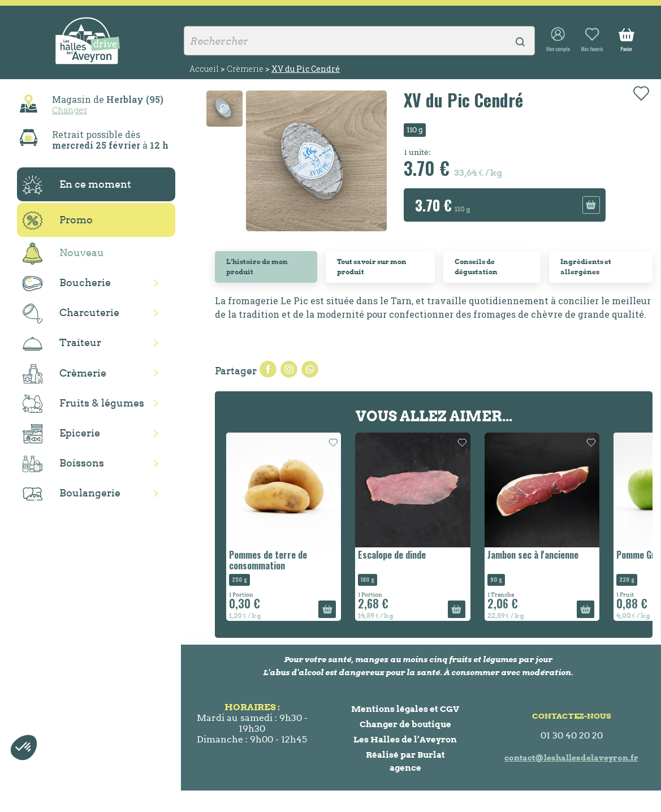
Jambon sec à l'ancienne (533, 555)
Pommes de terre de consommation (268, 560)
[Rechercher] (359, 41)
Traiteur (62, 343)
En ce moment (77, 185)
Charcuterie (71, 314)
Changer (70, 110)
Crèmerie (64, 374)
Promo (58, 221)
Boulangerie (72, 494)
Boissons (63, 464)
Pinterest (310, 369)
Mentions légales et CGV (405, 709)
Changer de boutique (405, 724)
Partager (268, 369)
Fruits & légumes (83, 404)
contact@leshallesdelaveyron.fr (571, 758)
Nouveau (63, 254)
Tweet (289, 369)
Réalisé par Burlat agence (405, 761)
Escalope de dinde (392, 555)
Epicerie (61, 434)
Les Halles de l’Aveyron (405, 739)
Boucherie (67, 284)
